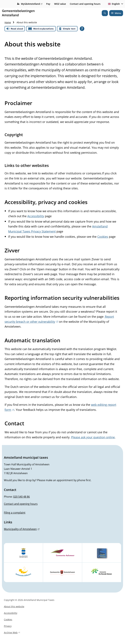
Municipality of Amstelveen (22, 529)
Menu (116, 13)
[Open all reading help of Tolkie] (82, 29)
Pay (48, 4)
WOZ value (60, 4)
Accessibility (36, 216)
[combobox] (115, 4)
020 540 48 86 (21, 497)
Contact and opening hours (85, 4)
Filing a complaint (15, 513)
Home (8, 22)
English (113, 4)
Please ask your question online (93, 437)
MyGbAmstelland (32, 4)
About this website (14, 606)
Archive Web (12, 633)
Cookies (103, 237)
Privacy (8, 626)
